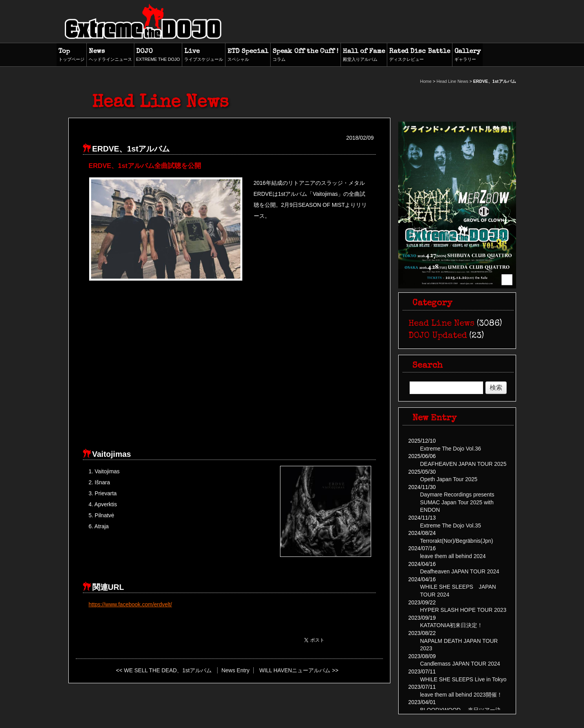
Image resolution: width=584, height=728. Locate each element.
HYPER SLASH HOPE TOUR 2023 (463, 610)
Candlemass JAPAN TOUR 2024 (460, 664)
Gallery (468, 55)
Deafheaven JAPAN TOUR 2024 (460, 571)
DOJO (158, 55)
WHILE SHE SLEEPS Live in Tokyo (463, 679)
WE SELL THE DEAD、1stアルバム (168, 670)
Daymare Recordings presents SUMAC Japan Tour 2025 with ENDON (457, 502)
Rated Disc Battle (420, 55)
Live (204, 55)
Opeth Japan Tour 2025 (449, 479)
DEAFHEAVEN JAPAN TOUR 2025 (463, 464)
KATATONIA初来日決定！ (452, 625)
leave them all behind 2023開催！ (461, 695)
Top (71, 55)
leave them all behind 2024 (453, 556)
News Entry (236, 670)
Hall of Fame (364, 55)
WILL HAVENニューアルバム (295, 670)
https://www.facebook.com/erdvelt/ (130, 604)
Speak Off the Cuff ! (306, 55)
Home (426, 81)
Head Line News (452, 81)
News (110, 55)
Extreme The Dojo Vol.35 (451, 525)
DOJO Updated (438, 336)
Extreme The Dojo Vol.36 (451, 449)
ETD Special (248, 55)
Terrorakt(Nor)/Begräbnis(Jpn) (457, 541)
